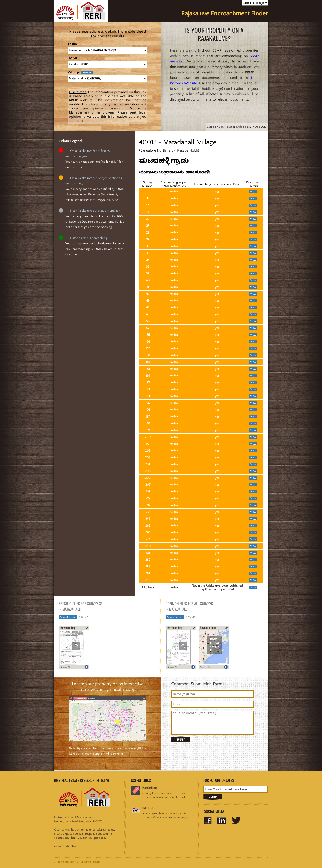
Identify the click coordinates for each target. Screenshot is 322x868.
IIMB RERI (148, 808)
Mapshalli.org (150, 788)
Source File (66, 667)
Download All (68, 617)
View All (87, 73)
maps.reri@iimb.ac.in (67, 846)
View (253, 192)
